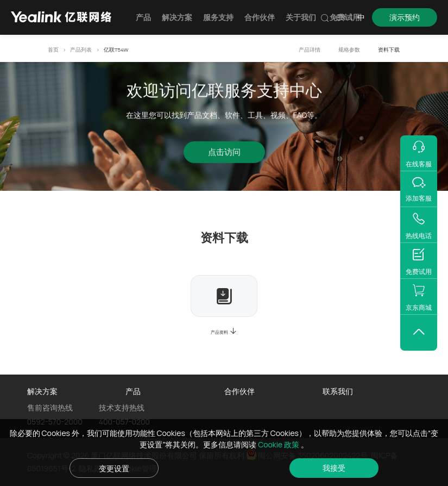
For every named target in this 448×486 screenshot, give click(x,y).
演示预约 (405, 17)
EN (341, 17)
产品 (143, 17)
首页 (53, 50)
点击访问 (224, 154)
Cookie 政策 (279, 444)
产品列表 (81, 50)
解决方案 (177, 17)
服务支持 (218, 17)
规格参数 (349, 50)
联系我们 (338, 391)
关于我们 (301, 17)
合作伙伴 (260, 17)
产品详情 (310, 50)
